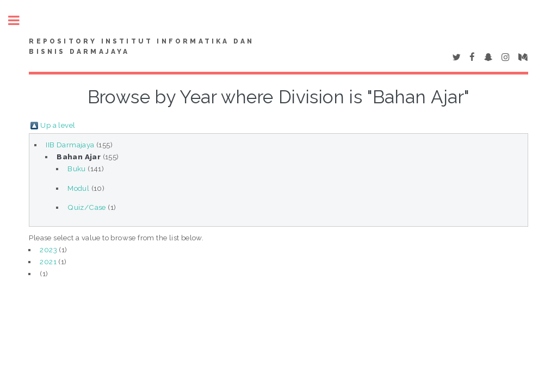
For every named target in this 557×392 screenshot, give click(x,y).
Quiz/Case (87, 207)
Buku (77, 169)
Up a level (58, 125)
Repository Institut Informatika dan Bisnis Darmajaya (141, 47)
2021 (48, 262)
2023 (48, 250)
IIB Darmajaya (70, 145)
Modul (78, 188)
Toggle (20, 20)
